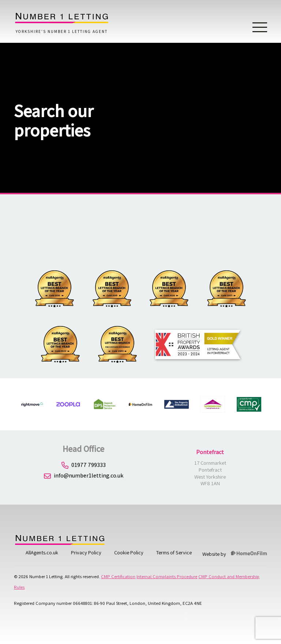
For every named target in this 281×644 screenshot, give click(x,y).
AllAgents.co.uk (42, 552)
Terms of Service (174, 552)
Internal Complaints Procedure (167, 576)
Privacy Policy (86, 552)
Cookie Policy (129, 552)
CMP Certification (118, 576)
